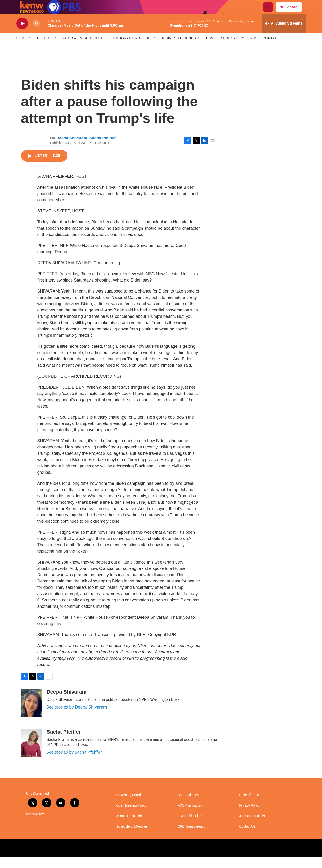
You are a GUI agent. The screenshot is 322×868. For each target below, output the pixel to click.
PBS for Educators (226, 49)
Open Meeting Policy (131, 816)
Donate (294, 12)
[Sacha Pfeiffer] (32, 753)
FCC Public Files (190, 826)
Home (22, 49)
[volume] (36, 34)
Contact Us (247, 837)
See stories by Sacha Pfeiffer (74, 763)
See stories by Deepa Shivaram (77, 717)
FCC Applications (190, 816)
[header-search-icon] (270, 12)
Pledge (44, 49)
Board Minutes (188, 805)
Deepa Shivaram (72, 149)
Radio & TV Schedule (82, 49)
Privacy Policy (249, 816)
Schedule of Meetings (132, 837)
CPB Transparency (191, 837)
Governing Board (129, 805)
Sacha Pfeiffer (103, 149)
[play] (22, 34)
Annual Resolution (130, 826)
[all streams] (284, 34)
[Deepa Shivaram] (32, 713)
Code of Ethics (250, 805)
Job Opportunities (252, 826)
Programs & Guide (132, 49)
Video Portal (264, 49)
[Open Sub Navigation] (31, 49)
